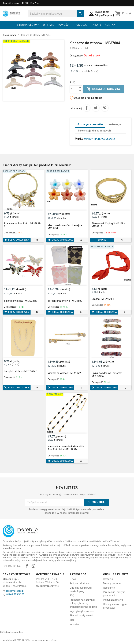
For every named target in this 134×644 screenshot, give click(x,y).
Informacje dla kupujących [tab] (94, 131)
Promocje (80, 25)
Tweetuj (96, 108)
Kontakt (111, 25)
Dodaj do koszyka (103, 89)
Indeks (73, 48)
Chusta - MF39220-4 (103, 299)
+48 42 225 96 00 (15, 594)
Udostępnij (87, 108)
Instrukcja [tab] (115, 124)
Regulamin (109, 588)
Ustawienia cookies (12, 632)
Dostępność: (76, 56)
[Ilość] (74, 89)
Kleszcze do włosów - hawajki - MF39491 (65, 227)
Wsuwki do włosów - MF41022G (65, 373)
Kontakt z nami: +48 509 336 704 (21, 3)
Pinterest (105, 108)
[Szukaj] (56, 14)
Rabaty (96, 25)
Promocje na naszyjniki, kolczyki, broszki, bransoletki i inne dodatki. (83, 603)
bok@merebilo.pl (15, 591)
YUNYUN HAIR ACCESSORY (100, 139)
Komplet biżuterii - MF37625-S (21, 371)
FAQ (72, 596)
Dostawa (108, 579)
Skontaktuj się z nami (81, 616)
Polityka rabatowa (80, 583)
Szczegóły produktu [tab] (90, 124)
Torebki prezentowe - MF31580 (65, 301)
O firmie (49, 25)
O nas (73, 579)
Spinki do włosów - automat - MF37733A (108, 375)
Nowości (64, 25)
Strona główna (28, 25)
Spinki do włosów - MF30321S (20, 301)
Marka (79, 139)
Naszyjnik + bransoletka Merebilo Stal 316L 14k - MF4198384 (66, 448)
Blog (72, 620)
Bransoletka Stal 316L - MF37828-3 (23, 225)
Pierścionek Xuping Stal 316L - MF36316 (108, 225)
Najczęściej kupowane (82, 611)
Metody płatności (113, 583)
